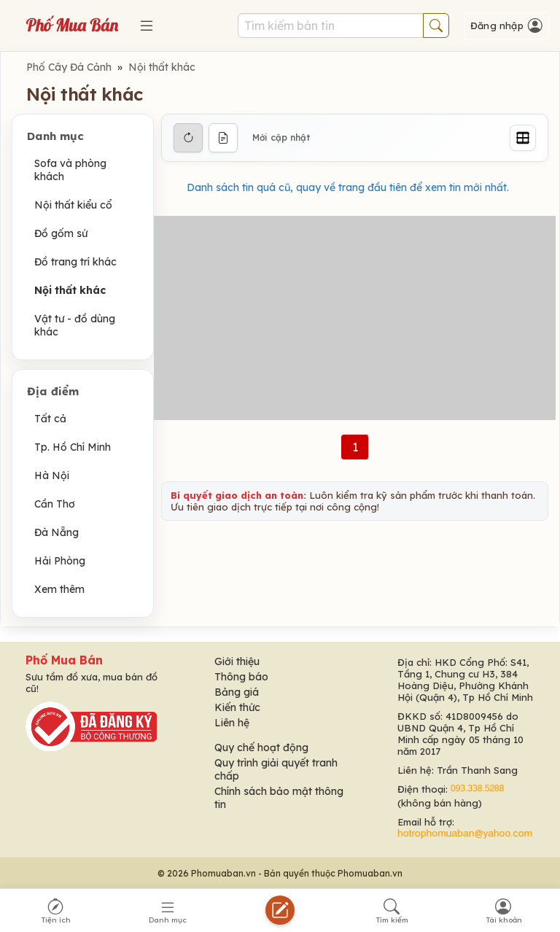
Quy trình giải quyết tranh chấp (276, 769)
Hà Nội (52, 475)
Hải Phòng (60, 561)
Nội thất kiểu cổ (73, 205)
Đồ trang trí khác (75, 262)
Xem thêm (59, 589)
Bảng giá (237, 692)
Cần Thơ (55, 504)
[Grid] (523, 138)
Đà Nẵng (57, 532)
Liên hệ (232, 723)
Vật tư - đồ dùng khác (75, 325)
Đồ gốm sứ (61, 233)
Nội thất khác (162, 67)
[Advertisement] (355, 318)
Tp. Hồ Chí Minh (73, 447)
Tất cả (50, 419)
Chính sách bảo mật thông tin (279, 798)
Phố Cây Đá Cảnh (69, 67)
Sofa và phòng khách (70, 170)
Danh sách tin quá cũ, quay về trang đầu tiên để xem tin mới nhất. (348, 187)
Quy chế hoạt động (261, 747)
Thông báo (241, 677)
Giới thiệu (237, 661)
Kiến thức (237, 707)
